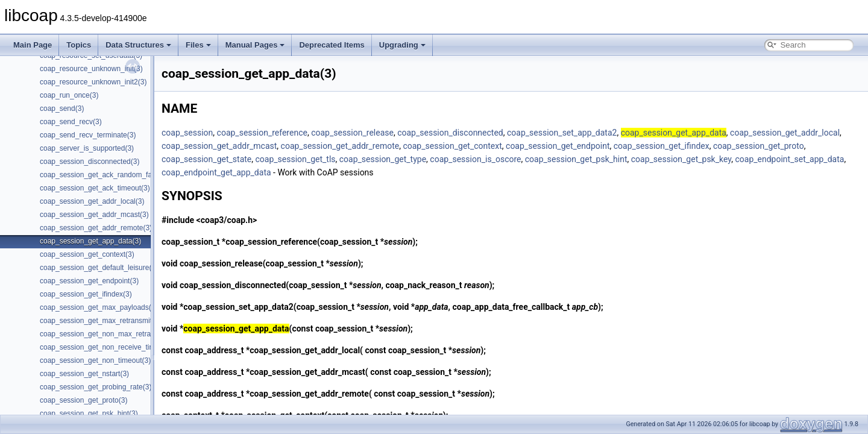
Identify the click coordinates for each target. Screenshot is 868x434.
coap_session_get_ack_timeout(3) (95, 188)
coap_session (187, 133)
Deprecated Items (332, 45)
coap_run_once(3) (69, 95)
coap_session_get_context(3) (87, 254)
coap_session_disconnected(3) (90, 162)
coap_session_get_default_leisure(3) (99, 268)
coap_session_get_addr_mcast (219, 146)
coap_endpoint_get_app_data (216, 172)
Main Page (33, 45)
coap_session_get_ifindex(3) (86, 294)
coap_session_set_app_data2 (562, 133)
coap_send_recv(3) (71, 122)
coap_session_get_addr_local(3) (92, 201)
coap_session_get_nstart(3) (84, 374)
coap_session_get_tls (295, 159)
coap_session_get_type (383, 159)
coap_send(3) (62, 108)
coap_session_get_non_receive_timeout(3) (109, 347)
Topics (79, 45)
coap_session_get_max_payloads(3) (99, 307)
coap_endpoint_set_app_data (789, 159)
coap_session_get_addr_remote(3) (96, 228)
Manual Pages (255, 45)
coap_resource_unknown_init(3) (91, 69)
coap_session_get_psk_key (681, 159)
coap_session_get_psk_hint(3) (89, 414)
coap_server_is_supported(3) (87, 148)
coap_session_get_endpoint (558, 146)
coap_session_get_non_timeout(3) (95, 360)
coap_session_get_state (206, 159)
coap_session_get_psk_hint (576, 159)
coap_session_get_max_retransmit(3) (100, 321)
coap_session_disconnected (450, 133)
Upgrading (402, 45)
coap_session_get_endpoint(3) (89, 281)
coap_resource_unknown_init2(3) (93, 82)
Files (198, 45)
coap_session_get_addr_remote (340, 146)
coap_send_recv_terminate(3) (88, 135)
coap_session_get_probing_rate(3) (96, 387)
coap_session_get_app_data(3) (90, 241)
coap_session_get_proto (759, 146)
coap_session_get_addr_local (785, 133)
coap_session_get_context (452, 146)
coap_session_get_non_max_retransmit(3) (108, 334)
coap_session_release (352, 133)
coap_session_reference (262, 133)
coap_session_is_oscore (475, 159)
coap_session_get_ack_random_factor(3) (106, 175)
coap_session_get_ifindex (662, 146)
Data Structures (138, 45)
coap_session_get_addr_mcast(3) (94, 215)
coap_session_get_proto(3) (83, 400)
